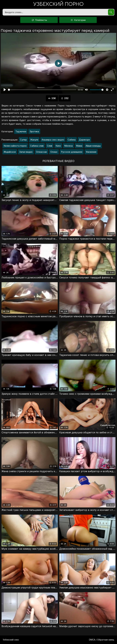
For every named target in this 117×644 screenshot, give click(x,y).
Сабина (72, 140)
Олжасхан (41, 152)
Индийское (10, 152)
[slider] (42, 90)
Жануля (34, 140)
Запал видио (26, 152)
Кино (58, 146)
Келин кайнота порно (15, 146)
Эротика (34, 131)
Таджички (21, 131)
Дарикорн (84, 140)
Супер (23, 140)
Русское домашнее (72, 152)
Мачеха (68, 146)
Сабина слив (37, 146)
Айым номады (93, 146)
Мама (79, 146)
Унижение (91, 152)
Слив (50, 146)
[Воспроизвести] (5, 90)
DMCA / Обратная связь (102, 640)
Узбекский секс (11, 640)
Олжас (54, 152)
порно (58, 4)
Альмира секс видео (53, 140)
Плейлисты (39, 20)
